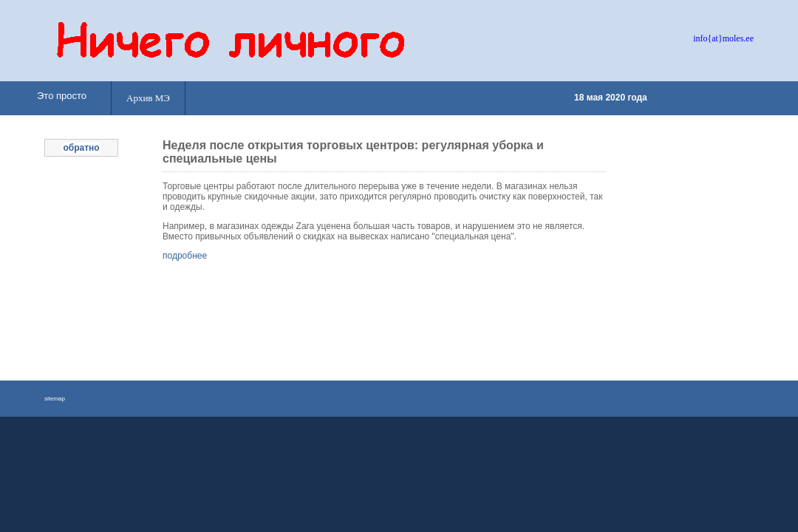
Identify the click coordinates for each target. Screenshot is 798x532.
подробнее (185, 256)
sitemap (55, 399)
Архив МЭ (148, 98)
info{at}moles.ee (723, 38)
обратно (81, 148)
